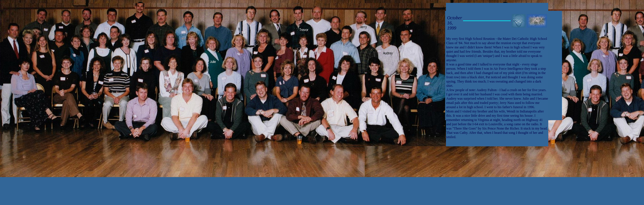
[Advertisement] (625, 124)
